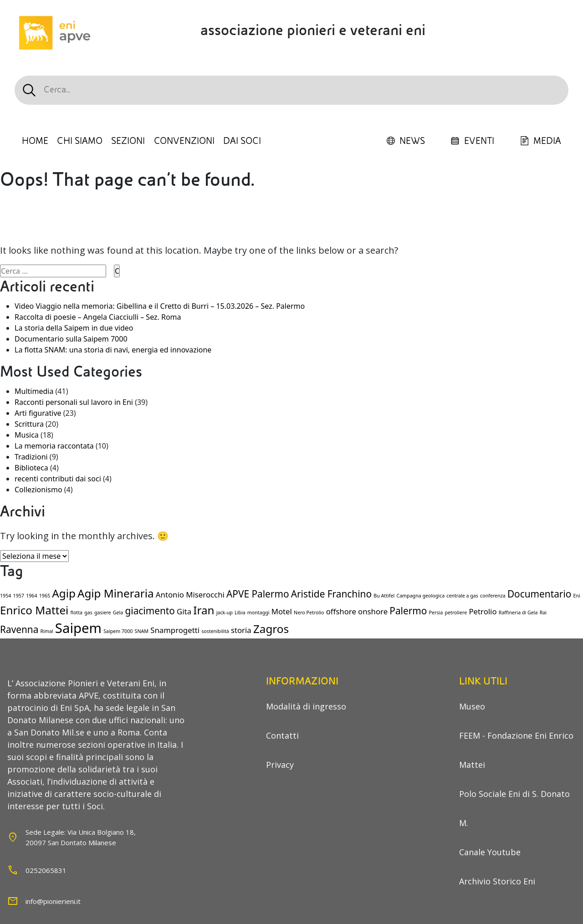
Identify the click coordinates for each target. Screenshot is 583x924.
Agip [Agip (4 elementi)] (64, 593)
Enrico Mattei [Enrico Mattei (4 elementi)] (34, 610)
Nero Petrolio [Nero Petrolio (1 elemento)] (309, 613)
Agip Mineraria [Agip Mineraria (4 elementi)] (116, 593)
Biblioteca (31, 468)
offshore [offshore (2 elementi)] (341, 611)
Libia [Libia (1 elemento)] (240, 613)
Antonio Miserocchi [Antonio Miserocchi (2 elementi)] (190, 595)
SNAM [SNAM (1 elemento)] (142, 631)
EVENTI (472, 141)
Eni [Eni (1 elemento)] (577, 596)
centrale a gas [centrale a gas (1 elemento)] (462, 596)
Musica (27, 435)
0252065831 (46, 870)
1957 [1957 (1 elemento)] (19, 596)
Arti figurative (38, 413)
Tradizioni (31, 457)
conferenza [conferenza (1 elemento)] (493, 596)
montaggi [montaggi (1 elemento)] (258, 613)
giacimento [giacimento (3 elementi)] (150, 611)
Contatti (282, 735)
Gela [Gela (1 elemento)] (118, 613)
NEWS (406, 141)
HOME (35, 141)
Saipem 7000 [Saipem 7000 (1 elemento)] (118, 631)
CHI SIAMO (80, 141)
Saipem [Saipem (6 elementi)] (78, 628)
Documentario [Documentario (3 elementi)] (540, 594)
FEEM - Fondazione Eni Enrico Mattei (516, 750)
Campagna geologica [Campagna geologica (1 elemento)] (420, 596)
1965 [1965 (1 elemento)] (45, 596)
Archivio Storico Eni (497, 881)
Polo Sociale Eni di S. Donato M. (514, 808)
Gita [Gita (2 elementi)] (184, 611)
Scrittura (29, 424)
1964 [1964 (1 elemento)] (31, 596)
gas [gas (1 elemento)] (88, 613)
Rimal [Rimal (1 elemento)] (47, 631)
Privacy (280, 765)
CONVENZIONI (184, 141)
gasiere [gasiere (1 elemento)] (103, 613)
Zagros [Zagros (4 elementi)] (271, 629)
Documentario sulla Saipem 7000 (71, 339)
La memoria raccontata (54, 446)
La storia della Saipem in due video (74, 328)
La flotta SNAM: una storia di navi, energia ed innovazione (113, 350)
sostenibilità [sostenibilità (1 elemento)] (215, 631)
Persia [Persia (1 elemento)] (436, 613)
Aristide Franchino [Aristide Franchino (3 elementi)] (331, 594)
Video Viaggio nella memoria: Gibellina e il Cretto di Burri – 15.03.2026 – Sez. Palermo (160, 306)
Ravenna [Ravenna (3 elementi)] (19, 629)
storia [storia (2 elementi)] (241, 630)
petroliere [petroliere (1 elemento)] (456, 613)
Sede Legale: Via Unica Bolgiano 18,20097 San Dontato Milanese (81, 837)
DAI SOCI (242, 141)
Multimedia (34, 391)
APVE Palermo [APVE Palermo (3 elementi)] (258, 594)
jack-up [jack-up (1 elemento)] (225, 613)
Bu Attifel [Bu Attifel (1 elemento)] (384, 596)
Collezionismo (38, 490)
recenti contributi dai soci (58, 479)
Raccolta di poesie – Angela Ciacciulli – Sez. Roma (98, 317)
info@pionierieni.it (53, 901)
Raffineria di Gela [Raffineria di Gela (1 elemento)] (518, 613)
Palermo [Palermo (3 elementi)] (408, 611)
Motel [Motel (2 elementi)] (282, 611)
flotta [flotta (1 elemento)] (76, 613)
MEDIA (540, 141)
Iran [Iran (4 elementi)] (204, 610)
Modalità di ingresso (306, 706)
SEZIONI (128, 141)
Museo (472, 706)
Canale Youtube (490, 852)
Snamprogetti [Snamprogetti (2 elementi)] (175, 630)
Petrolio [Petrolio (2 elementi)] (483, 611)
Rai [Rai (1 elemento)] (543, 613)
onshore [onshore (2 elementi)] (373, 611)
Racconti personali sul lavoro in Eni (74, 402)
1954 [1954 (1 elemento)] (5, 596)
